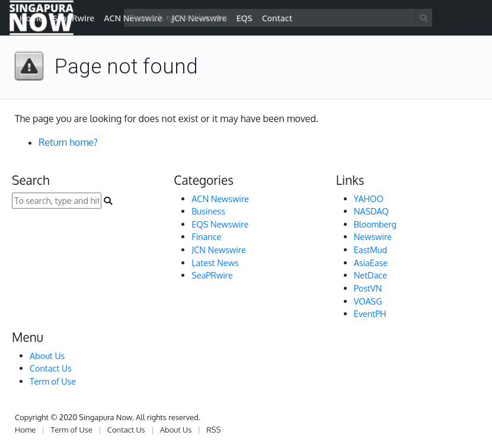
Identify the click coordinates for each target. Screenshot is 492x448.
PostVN (368, 288)
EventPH (370, 313)
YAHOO (369, 199)
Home (25, 430)
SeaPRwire (212, 275)
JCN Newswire (218, 249)
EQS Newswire (220, 224)
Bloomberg (375, 224)
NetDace (370, 275)
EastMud (370, 249)
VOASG (368, 301)
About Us (47, 356)
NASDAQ (371, 211)
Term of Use (53, 381)
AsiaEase (371, 263)
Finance (206, 236)
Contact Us (51, 368)
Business (208, 211)
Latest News (215, 263)
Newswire (373, 236)
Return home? (68, 142)
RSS (213, 430)
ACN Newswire (220, 199)
